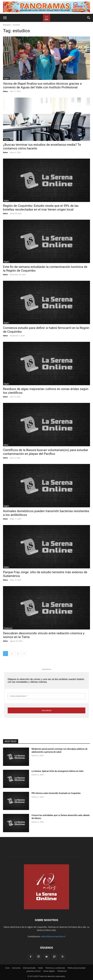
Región (6, 78)
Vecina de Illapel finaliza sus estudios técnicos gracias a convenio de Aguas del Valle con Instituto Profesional (42, 85)
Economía (16, 968)
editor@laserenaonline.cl (53, 936)
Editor (5, 91)
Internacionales (29, 968)
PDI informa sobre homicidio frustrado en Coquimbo (56, 793)
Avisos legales (49, 971)
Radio (41, 968)
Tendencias (8, 628)
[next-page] (24, 654)
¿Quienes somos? (34, 971)
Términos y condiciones (55, 968)
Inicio (8, 968)
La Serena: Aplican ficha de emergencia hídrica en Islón (57, 771)
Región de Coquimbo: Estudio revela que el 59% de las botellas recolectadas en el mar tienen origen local (41, 208)
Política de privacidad (77, 968)
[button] (5, 18)
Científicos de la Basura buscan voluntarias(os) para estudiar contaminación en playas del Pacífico (46, 452)
